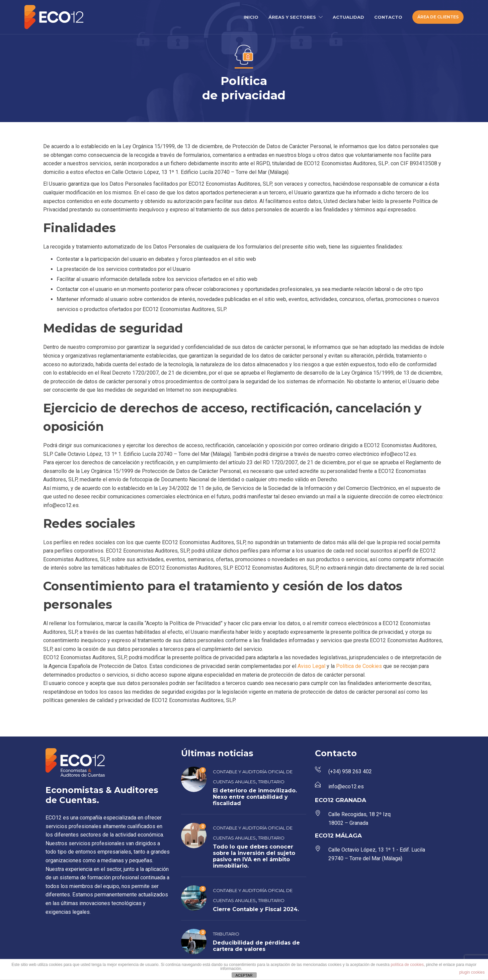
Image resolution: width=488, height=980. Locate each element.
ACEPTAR (244, 975)
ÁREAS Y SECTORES (292, 17)
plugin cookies (472, 972)
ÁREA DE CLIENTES (438, 17)
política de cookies (407, 965)
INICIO (251, 17)
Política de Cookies (360, 666)
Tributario (271, 782)
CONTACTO (388, 17)
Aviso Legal (312, 666)
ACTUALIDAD (348, 17)
